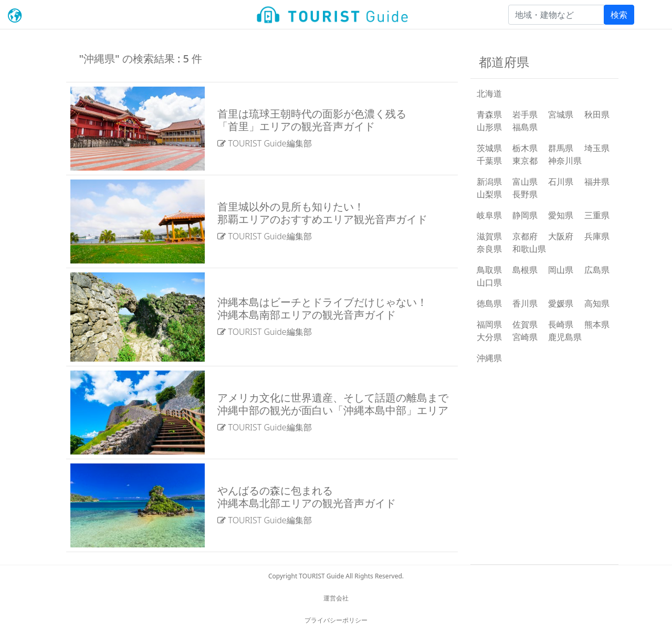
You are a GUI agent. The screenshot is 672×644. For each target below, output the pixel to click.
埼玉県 (597, 148)
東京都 (525, 161)
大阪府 (561, 236)
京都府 (525, 236)
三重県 (597, 215)
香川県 (525, 303)
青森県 (489, 114)
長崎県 (561, 324)
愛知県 (561, 215)
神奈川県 (565, 161)
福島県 (525, 127)
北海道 (489, 93)
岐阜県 (489, 215)
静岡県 (525, 215)
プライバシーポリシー (336, 620)
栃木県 (525, 148)
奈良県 (489, 249)
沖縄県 (489, 358)
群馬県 (561, 148)
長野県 (525, 194)
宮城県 (561, 114)
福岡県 (489, 324)
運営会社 (336, 598)
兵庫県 (597, 236)
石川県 (561, 182)
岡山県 (561, 270)
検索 (619, 15)
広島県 (597, 270)
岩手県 (525, 114)
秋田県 (597, 114)
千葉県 (489, 161)
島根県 (525, 270)
